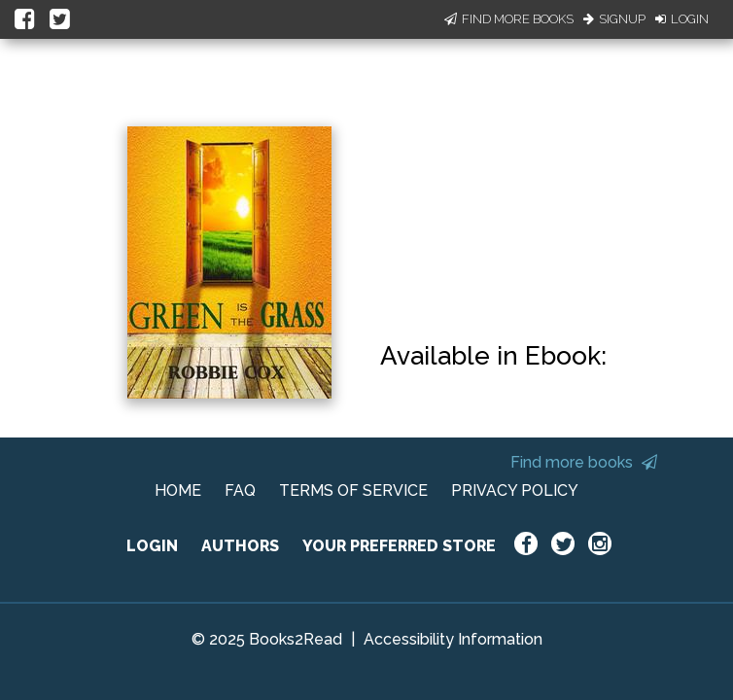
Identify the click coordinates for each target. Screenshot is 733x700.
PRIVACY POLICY (515, 490)
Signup (614, 19)
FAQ (240, 490)
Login (682, 19)
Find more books (584, 462)
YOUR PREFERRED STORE (399, 546)
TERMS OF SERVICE (353, 490)
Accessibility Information (453, 639)
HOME (178, 490)
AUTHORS (240, 546)
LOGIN (152, 546)
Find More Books (509, 19)
